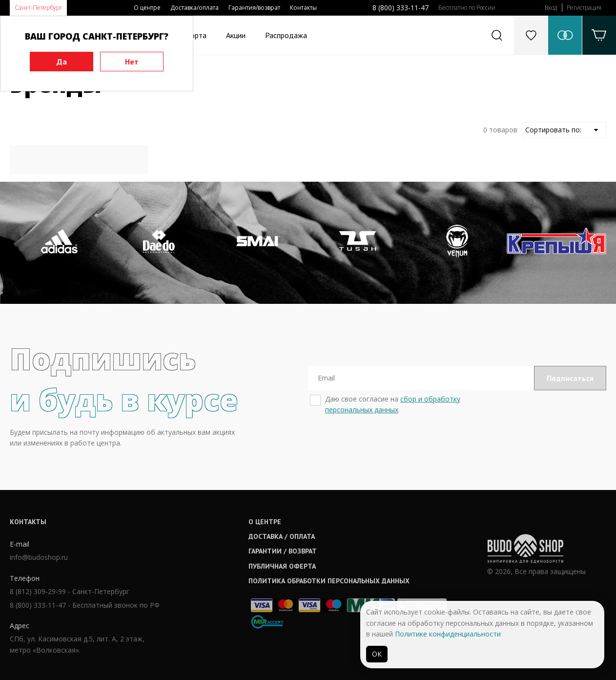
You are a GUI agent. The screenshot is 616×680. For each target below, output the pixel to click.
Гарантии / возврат (283, 551)
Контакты (303, 8)
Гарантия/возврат (254, 8)
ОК (377, 654)
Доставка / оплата (282, 536)
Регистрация (584, 8)
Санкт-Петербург (38, 8)
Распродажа (286, 35)
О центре (147, 8)
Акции (236, 35)
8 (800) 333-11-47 (400, 8)
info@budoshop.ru (39, 557)
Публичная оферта (282, 566)
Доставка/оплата (195, 8)
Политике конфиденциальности (448, 634)
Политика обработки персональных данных (329, 581)
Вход (551, 8)
